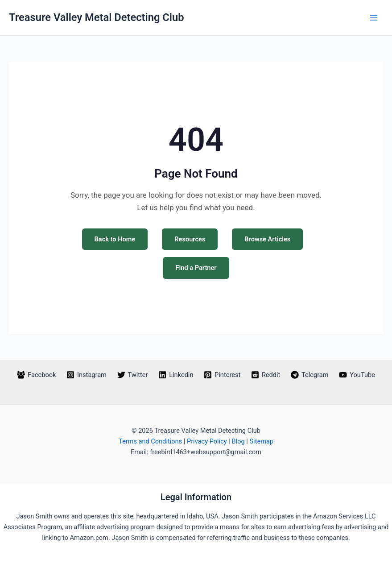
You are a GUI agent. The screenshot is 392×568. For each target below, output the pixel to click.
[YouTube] (357, 375)
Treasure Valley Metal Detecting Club (97, 17)
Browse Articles (267, 239)
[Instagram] (86, 375)
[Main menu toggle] (374, 18)
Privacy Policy (207, 441)
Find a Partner (196, 268)
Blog (238, 441)
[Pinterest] (222, 375)
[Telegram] (309, 375)
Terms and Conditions (150, 441)
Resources (190, 239)
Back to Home (115, 239)
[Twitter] (133, 375)
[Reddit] (266, 375)
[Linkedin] (176, 375)
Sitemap (261, 441)
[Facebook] (36, 375)
